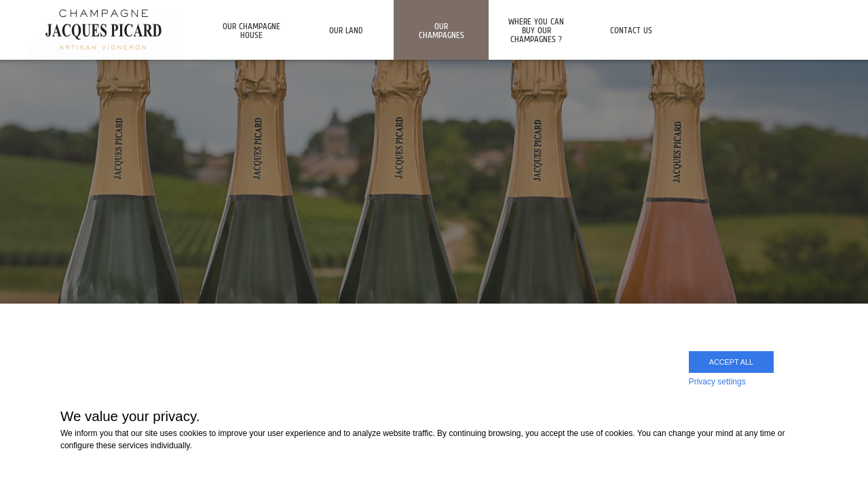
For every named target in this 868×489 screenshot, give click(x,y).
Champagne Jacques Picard (103, 29)
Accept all (731, 362)
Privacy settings (717, 382)
